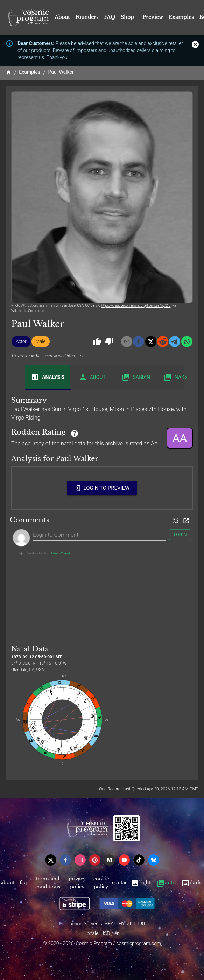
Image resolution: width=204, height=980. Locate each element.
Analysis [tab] (48, 377)
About (62, 17)
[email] (127, 341)
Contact (120, 883)
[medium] (110, 860)
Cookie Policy (101, 883)
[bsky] (154, 860)
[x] (151, 341)
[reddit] (163, 341)
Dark (191, 883)
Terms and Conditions (48, 883)
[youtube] (124, 860)
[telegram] (175, 341)
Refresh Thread (61, 554)
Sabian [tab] (136, 377)
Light (141, 883)
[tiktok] (139, 860)
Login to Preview (102, 488)
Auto (166, 883)
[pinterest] (95, 860)
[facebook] (139, 341)
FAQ (110, 17)
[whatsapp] (187, 341)
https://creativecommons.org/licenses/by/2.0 (136, 306)
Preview (153, 17)
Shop (127, 17)
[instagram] (80, 860)
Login (180, 535)
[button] (21, 341)
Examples (181, 17)
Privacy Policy (77, 883)
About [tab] (92, 377)
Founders (87, 17)
